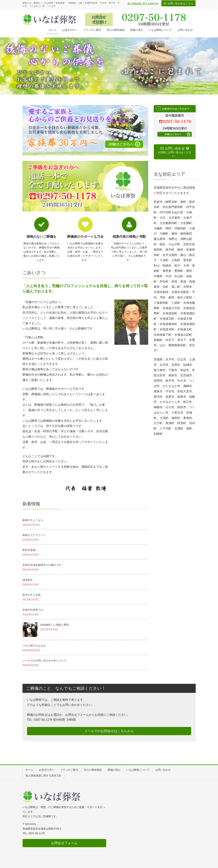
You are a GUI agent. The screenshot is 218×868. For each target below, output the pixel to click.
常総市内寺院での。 (34, 610)
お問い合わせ (163, 770)
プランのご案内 (69, 770)
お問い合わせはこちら (180, 3)
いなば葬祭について (138, 770)
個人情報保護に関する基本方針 (143, 4)
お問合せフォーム (64, 843)
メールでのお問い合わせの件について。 (46, 661)
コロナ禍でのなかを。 (35, 646)
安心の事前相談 (93, 770)
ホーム (29, 770)
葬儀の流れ (114, 770)
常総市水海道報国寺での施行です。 (43, 565)
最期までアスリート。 (35, 535)
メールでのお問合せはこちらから (109, 731)
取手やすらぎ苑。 (33, 595)
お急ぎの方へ (47, 770)
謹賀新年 (28, 580)
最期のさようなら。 (34, 520)
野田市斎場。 (30, 550)
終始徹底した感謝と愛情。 (56, 625)
